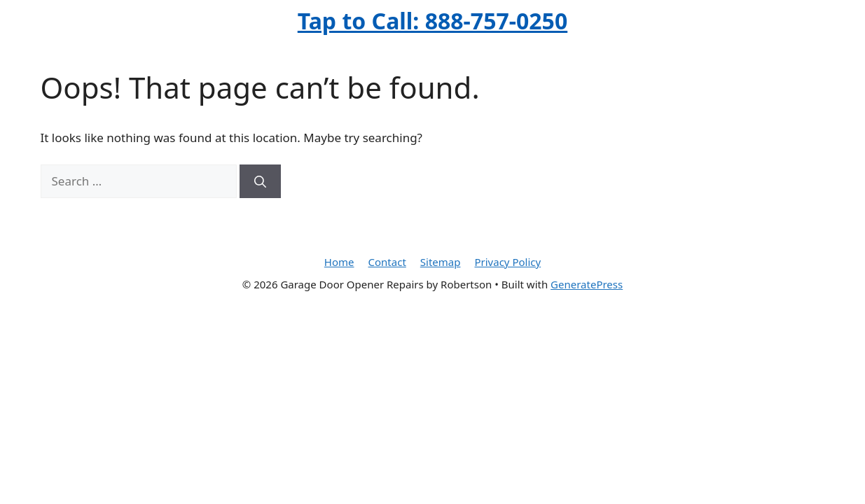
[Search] (260, 181)
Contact (387, 262)
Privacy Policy (507, 262)
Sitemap (441, 262)
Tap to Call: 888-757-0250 (432, 21)
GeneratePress (587, 284)
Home (339, 262)
